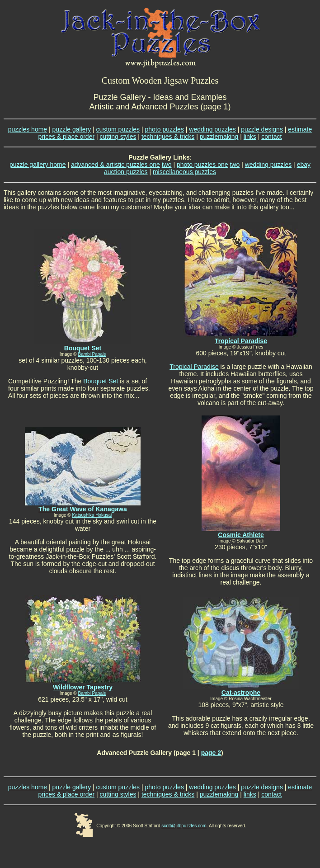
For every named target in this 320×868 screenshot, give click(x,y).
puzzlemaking (219, 137)
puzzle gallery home (38, 165)
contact (271, 137)
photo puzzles (165, 129)
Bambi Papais (92, 354)
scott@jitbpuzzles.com (184, 826)
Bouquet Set (101, 381)
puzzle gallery (72, 129)
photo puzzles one (202, 165)
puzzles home (28, 129)
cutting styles (118, 137)
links (250, 137)
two (167, 165)
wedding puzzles (212, 129)
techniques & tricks (168, 137)
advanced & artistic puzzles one (115, 165)
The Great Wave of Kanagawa (83, 509)
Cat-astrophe (241, 693)
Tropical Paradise (241, 341)
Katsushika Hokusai (92, 515)
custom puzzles (118, 129)
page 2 (211, 753)
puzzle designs (262, 129)
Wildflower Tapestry (83, 687)
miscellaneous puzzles (184, 172)
